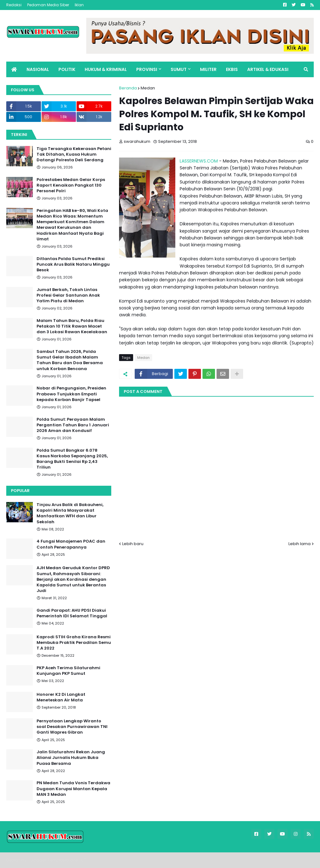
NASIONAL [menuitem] (38, 69)
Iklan (79, 5)
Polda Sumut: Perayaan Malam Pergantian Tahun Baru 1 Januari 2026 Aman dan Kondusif (73, 425)
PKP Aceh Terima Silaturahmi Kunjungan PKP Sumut (68, 671)
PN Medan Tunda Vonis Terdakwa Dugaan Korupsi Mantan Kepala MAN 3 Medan (73, 789)
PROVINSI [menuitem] (147, 69)
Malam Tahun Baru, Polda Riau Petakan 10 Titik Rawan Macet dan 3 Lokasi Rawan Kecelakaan (72, 326)
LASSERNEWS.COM (199, 161)
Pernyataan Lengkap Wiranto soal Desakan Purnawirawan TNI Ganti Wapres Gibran (72, 727)
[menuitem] (14, 69)
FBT (83, 860)
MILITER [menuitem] (208, 69)
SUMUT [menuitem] (179, 69)
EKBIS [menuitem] (232, 69)
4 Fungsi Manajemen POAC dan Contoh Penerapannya (71, 544)
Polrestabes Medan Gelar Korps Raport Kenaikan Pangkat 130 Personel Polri (71, 185)
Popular (20, 491)
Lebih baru (133, 544)
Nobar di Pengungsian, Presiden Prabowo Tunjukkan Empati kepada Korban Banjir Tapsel (71, 394)
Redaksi (14, 5)
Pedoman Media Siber (48, 5)
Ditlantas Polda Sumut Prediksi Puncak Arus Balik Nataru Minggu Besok (73, 264)
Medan (148, 88)
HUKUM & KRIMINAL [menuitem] (106, 69)
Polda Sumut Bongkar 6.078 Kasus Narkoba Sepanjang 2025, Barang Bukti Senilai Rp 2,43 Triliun (72, 459)
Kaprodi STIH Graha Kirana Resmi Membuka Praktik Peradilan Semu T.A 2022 (74, 643)
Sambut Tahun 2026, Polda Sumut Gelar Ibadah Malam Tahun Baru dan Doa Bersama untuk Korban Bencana (70, 360)
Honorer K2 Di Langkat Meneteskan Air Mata (61, 697)
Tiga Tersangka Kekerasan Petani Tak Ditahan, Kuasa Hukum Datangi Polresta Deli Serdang (74, 154)
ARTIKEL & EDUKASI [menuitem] (268, 69)
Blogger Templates (50, 860)
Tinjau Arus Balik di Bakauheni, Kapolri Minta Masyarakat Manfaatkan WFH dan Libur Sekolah (70, 513)
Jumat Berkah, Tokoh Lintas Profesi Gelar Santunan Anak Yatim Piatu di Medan (68, 295)
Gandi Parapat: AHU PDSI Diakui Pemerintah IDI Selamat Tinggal (72, 613)
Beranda (128, 88)
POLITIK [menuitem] (67, 69)
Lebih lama (300, 544)
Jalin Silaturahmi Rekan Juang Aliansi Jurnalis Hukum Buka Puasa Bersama (71, 758)
